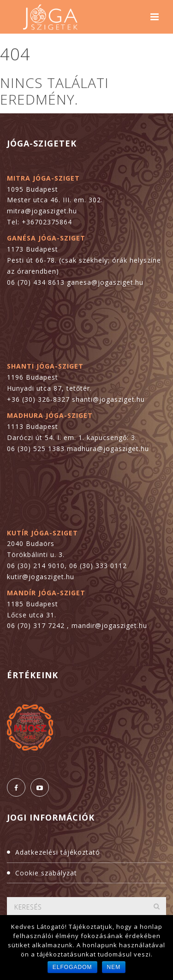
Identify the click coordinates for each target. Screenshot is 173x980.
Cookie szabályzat (46, 873)
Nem (114, 967)
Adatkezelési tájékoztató (58, 852)
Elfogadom (72, 967)
